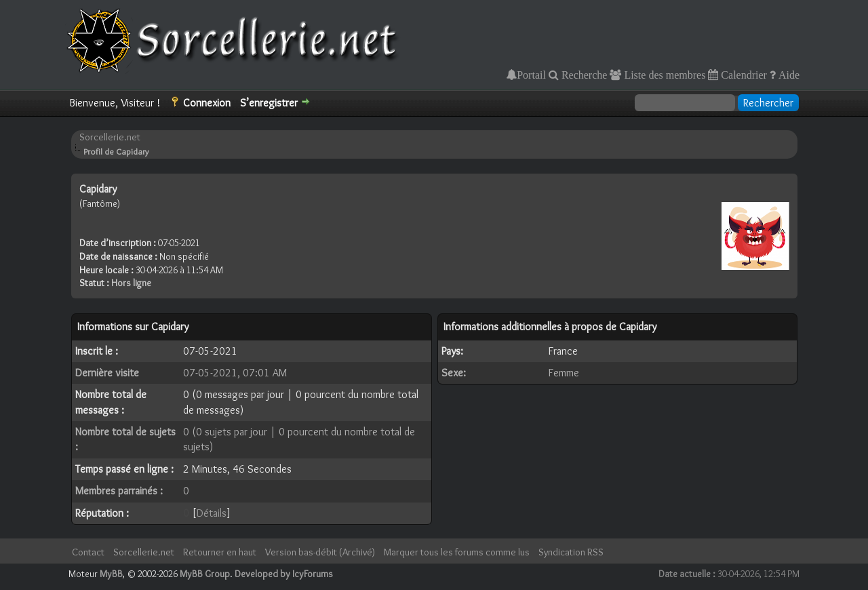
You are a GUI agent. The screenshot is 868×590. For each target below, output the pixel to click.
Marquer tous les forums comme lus (457, 552)
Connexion (207, 103)
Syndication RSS (571, 552)
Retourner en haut (220, 552)
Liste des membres (663, 75)
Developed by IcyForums (284, 574)
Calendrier (743, 75)
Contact (88, 552)
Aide (788, 75)
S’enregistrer (269, 103)
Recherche (583, 75)
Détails (212, 513)
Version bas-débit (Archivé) (320, 552)
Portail (531, 75)
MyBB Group (205, 574)
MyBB (111, 574)
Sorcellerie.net (110, 137)
